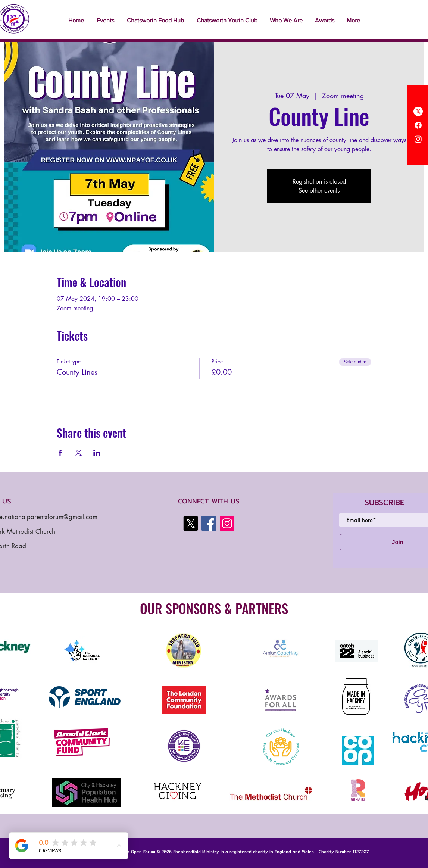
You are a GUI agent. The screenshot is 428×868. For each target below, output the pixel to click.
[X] (418, 111)
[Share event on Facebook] (60, 453)
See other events (319, 191)
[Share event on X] (79, 453)
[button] (105, 20)
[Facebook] (418, 125)
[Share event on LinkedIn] (97, 453)
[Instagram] (418, 139)
